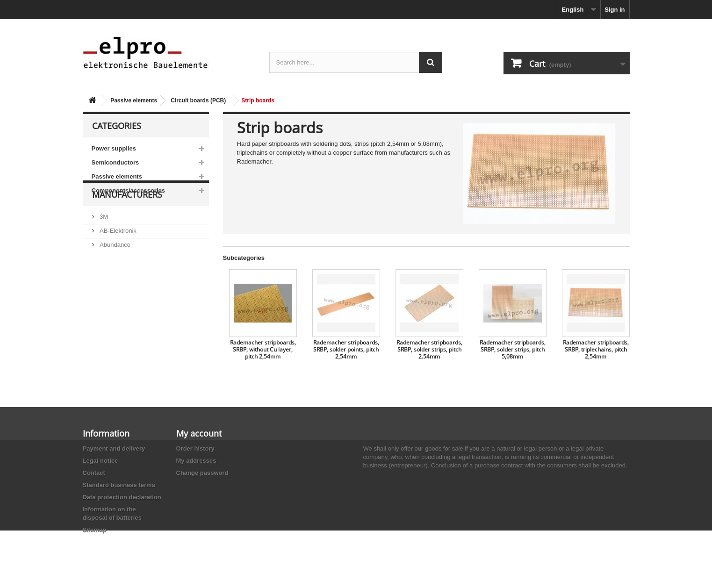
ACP (105, 300)
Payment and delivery (114, 448)
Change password (202, 473)
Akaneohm (114, 328)
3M (103, 244)
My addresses (196, 461)
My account (199, 433)
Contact (94, 473)
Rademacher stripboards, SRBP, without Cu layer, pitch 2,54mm (263, 349)
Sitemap (95, 530)
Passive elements (134, 100)
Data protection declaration (122, 497)
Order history (195, 448)
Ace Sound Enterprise (129, 286)
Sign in (615, 10)
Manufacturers (127, 225)
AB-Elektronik (117, 258)
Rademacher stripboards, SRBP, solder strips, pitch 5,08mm (513, 349)
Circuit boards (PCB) (198, 100)
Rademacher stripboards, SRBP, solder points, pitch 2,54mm (346, 349)
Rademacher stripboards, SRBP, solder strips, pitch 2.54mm (429, 349)
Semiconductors (115, 162)
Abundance (114, 272)
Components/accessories (129, 190)
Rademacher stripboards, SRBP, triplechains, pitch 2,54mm (596, 349)
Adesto (108, 314)
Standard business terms (119, 485)
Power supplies (114, 148)
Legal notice (101, 461)
